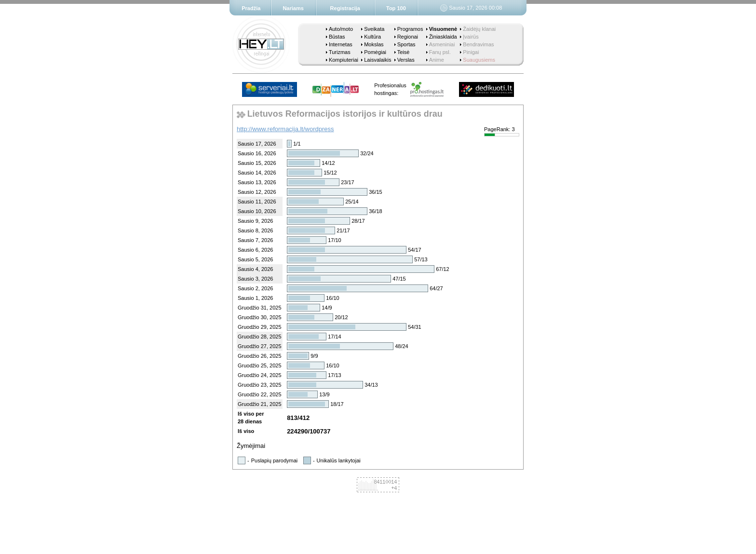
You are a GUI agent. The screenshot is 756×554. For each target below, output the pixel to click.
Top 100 (396, 8)
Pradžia (251, 8)
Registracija (345, 8)
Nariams (293, 8)
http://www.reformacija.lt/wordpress (285, 129)
